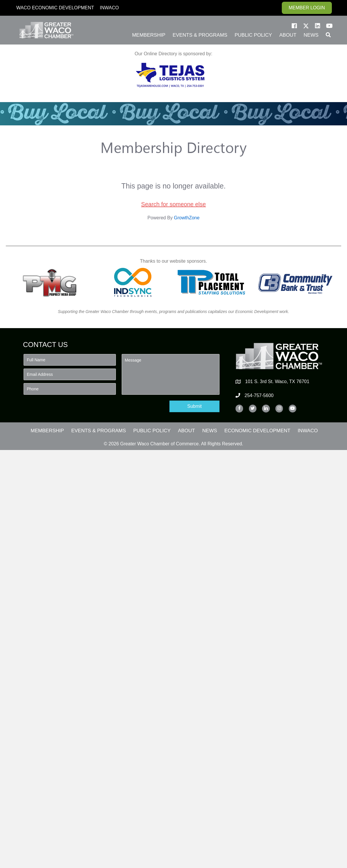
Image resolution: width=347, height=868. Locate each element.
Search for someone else (173, 204)
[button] (294, 26)
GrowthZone (187, 218)
